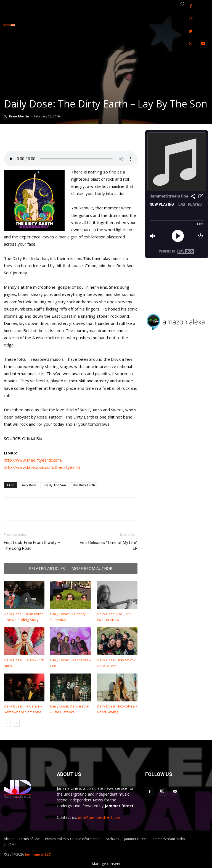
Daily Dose (29, 485)
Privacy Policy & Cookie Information (73, 839)
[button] (182, 4)
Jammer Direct (135, 839)
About (9, 839)
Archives (112, 839)
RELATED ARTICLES (47, 569)
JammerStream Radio (168, 839)
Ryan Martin (19, 116)
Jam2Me (10, 845)
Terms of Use (29, 839)
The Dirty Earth (84, 485)
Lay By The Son (54, 485)
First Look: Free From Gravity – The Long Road (32, 545)
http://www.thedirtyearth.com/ (33, 460)
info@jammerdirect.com (100, 817)
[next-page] (16, 723)
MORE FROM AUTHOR (92, 569)
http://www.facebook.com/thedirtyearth (42, 467)
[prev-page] (7, 723)
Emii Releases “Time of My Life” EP (109, 545)
